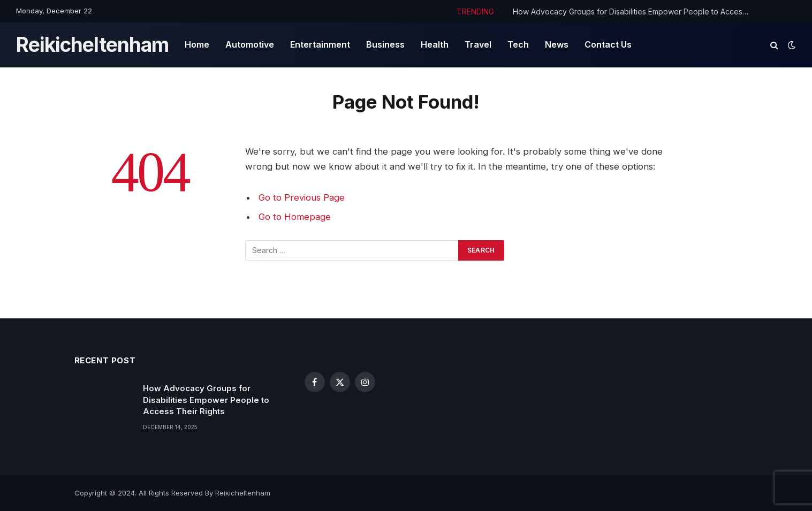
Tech (518, 44)
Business (385, 44)
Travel (478, 44)
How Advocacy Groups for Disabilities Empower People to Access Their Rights (633, 12)
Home (197, 44)
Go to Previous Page (302, 197)
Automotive (250, 44)
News (557, 44)
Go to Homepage (295, 217)
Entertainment (320, 44)
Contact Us (608, 44)
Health (435, 44)
